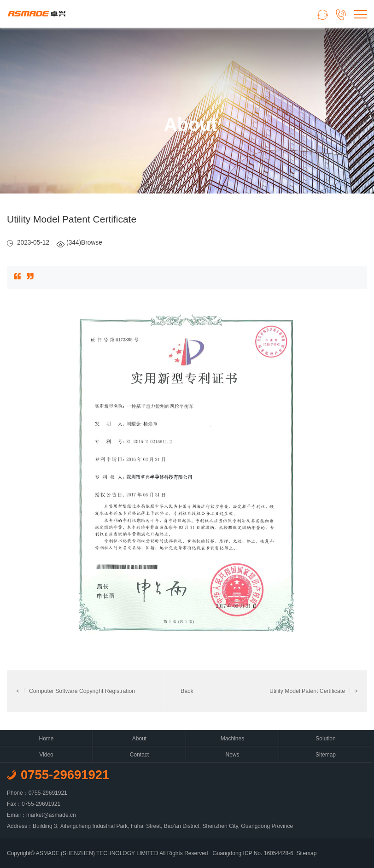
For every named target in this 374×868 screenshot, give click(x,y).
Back (187, 691)
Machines (232, 739)
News (232, 755)
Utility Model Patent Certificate (314, 691)
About (139, 739)
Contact (139, 755)
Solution (325, 739)
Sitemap (326, 755)
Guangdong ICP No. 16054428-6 (253, 853)
